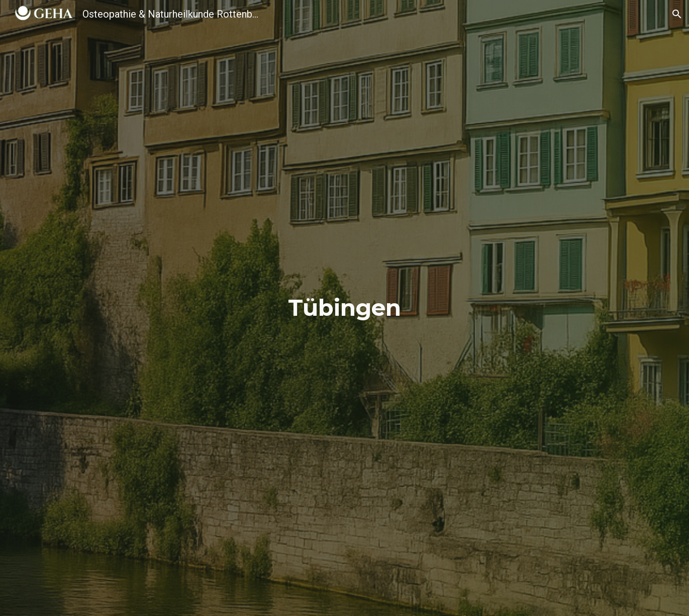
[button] (677, 14)
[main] (345, 308)
